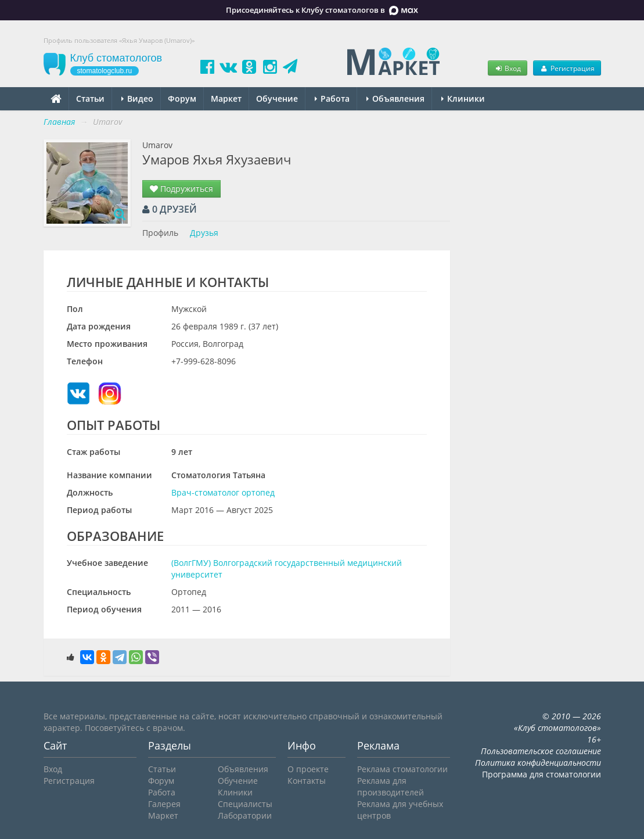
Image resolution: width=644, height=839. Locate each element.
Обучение (277, 98)
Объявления (395, 98)
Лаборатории (245, 815)
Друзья (204, 233)
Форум (182, 98)
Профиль (160, 233)
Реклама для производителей (391, 786)
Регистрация (567, 68)
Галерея (164, 804)
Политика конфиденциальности (538, 763)
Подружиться (181, 189)
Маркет (226, 98)
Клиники (463, 98)
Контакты (307, 781)
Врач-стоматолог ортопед (223, 492)
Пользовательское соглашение (541, 751)
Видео (137, 98)
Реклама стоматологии (402, 769)
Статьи (90, 98)
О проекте (308, 769)
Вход (508, 68)
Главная (59, 122)
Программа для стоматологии (542, 774)
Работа (332, 98)
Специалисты (245, 804)
